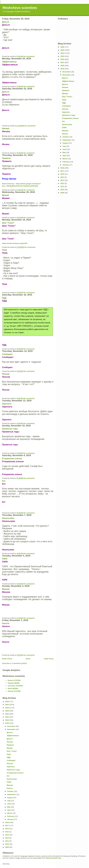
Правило (6, 158)
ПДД (4, 298)
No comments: (29, 56)
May (64, 152)
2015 (63, 174)
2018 (63, 168)
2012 (63, 183)
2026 (63, 47)
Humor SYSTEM (14, 680)
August (66, 143)
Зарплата (7, 404)
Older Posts (49, 659)
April (65, 156)
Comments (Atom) (20, 663)
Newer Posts (7, 659)
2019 (63, 69)
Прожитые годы (10, 429)
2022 (63, 59)
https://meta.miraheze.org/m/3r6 (15, 243)
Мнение (6, 589)
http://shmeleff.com (54, 858)
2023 (63, 56)
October (66, 137)
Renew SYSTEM (14, 691)
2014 (63, 177)
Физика (6, 128)
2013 (63, 180)
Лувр (5, 250)
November (67, 75)
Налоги (6, 623)
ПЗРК (5, 559)
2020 (63, 66)
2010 (63, 190)
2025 (63, 50)
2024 (63, 53)
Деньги (6, 22)
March (65, 159)
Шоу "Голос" (8, 223)
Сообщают (7, 354)
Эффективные (9, 62)
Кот (4, 481)
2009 (63, 193)
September (67, 140)
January (66, 165)
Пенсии (6, 374)
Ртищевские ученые (12, 458)
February (66, 162)
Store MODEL (13, 688)
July (64, 146)
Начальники (8, 518)
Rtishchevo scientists (20, 8)
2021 (63, 62)
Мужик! (6, 195)
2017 (63, 171)
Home (28, 659)
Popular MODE (14, 683)
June (65, 149)
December (67, 72)
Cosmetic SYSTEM (15, 686)
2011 (63, 186)
